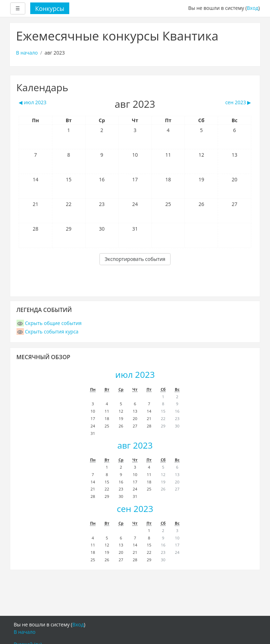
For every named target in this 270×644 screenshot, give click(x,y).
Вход (253, 8)
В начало (27, 53)
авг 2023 (135, 445)
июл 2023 (135, 374)
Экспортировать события (135, 259)
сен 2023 (135, 509)
